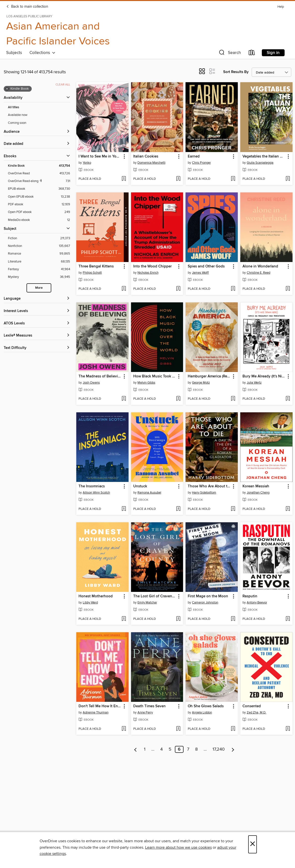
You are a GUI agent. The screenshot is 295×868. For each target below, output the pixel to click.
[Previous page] (136, 749)
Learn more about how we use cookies (178, 847)
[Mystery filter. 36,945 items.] (39, 277)
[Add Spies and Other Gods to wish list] (233, 289)
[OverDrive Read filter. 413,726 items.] (39, 173)
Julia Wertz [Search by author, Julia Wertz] (254, 383)
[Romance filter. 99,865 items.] (39, 254)
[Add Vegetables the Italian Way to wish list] (288, 179)
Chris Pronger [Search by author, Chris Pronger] (201, 163)
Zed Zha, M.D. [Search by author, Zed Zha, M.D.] (256, 712)
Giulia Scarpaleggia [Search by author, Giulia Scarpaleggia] (260, 163)
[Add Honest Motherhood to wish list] (124, 619)
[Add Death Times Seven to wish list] (178, 729)
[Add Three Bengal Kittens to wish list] (124, 289)
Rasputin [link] (250, 596)
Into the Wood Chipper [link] (152, 266)
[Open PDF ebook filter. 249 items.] (39, 212)
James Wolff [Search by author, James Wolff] (200, 273)
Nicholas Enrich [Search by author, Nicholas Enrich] (148, 273)
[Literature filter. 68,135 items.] (39, 262)
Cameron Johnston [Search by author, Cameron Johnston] (205, 603)
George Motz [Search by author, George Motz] (201, 383)
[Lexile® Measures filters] (37, 336)
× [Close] (253, 844)
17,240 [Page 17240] (219, 749)
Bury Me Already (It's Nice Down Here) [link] (264, 376)
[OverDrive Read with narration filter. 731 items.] (39, 181)
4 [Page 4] (161, 749)
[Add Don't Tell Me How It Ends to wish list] (124, 729)
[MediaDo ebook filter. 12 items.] (39, 220)
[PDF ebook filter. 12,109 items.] (39, 204)
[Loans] (252, 54)
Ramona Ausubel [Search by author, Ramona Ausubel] (149, 493)
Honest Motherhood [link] (96, 596)
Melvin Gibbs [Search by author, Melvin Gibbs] (146, 383)
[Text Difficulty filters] (37, 348)
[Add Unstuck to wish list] (178, 509)
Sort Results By (236, 72)
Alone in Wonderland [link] (260, 266)
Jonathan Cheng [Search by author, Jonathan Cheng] (258, 493)
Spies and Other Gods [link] (206, 266)
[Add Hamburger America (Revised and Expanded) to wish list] (233, 399)
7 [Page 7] (188, 749)
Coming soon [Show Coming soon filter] (17, 123)
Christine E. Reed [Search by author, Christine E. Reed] (258, 273)
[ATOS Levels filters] (37, 324)
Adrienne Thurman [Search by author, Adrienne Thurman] (96, 712)
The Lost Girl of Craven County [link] (155, 596)
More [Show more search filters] (39, 288)
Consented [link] (252, 706)
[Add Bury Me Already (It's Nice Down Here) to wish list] (288, 399)
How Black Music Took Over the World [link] (155, 376)
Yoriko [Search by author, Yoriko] (87, 163)
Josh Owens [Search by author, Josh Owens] (91, 383)
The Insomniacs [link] (92, 486)
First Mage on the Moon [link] (208, 596)
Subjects (14, 53)
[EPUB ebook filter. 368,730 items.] (39, 189)
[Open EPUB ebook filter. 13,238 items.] (39, 197)
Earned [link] (194, 157)
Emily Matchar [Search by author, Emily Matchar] (147, 603)
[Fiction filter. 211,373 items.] (39, 238)
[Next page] (233, 749)
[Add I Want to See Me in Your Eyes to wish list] (124, 179)
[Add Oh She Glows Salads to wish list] (233, 729)
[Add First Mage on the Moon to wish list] (233, 619)
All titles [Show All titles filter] (13, 107)
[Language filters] (37, 299)
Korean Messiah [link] (256, 486)
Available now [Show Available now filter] (18, 115)
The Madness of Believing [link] (100, 376)
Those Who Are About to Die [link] (209, 486)
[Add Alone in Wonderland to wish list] (288, 289)
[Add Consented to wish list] (288, 729)
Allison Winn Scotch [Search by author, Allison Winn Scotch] (96, 493)
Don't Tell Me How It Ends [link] (100, 706)
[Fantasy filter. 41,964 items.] (39, 269)
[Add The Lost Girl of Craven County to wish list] (178, 619)
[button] (229, 54)
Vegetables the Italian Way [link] (264, 157)
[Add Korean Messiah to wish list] (288, 509)
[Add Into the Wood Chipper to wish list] (178, 289)
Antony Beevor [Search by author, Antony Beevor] (257, 603)
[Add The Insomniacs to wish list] (124, 509)
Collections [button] (42, 53)
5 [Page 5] (170, 749)
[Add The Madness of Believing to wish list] (124, 399)
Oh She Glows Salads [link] (206, 706)
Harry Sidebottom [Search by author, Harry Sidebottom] (204, 493)
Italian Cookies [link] (146, 157)
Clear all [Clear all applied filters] (63, 85)
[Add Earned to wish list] (233, 179)
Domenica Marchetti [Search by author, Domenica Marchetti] (151, 163)
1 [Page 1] (145, 749)
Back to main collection (27, 7)
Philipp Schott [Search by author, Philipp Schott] (92, 273)
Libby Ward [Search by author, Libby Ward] (90, 603)
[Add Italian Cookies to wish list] (178, 179)
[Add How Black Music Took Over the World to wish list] (178, 399)
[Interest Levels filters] (37, 311)
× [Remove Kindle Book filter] (7, 89)
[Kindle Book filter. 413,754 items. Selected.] (39, 166)
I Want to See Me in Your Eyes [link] (100, 157)
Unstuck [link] (140, 486)
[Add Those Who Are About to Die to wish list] (233, 509)
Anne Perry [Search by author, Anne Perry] (145, 712)
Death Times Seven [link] (149, 706)
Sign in (273, 53)
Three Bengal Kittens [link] (96, 266)
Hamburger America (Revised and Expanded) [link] (209, 376)
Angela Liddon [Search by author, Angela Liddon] (202, 712)
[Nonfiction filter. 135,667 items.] (39, 246)
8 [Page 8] (196, 749)
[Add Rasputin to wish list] (288, 619)
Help (281, 7)
